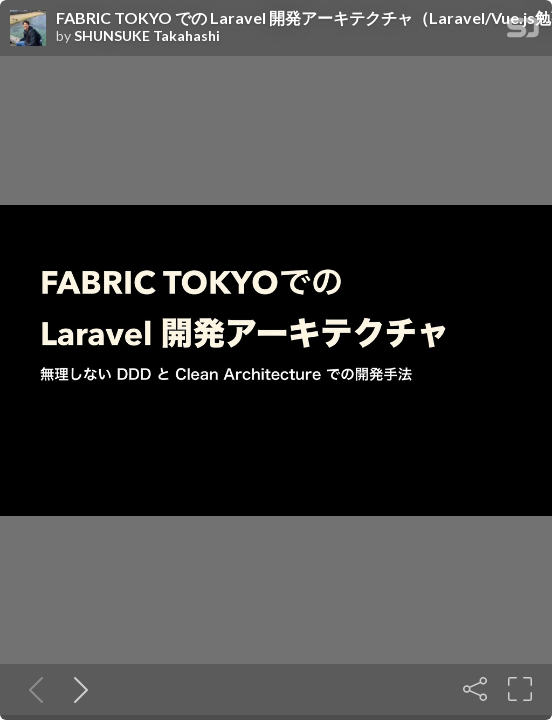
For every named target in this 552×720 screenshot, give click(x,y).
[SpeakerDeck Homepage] (523, 31)
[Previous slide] (32, 689)
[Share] (475, 689)
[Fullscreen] (520, 689)
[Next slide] (77, 689)
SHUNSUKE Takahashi (147, 36)
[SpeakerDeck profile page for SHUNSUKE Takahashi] (28, 29)
